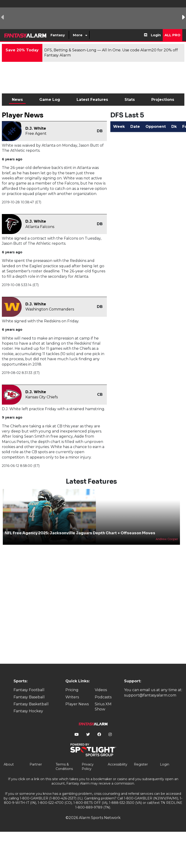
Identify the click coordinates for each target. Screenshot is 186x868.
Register (141, 764)
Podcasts (103, 697)
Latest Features (92, 100)
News (17, 100)
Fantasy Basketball (31, 704)
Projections (163, 100)
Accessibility (118, 764)
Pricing (72, 690)
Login (156, 35)
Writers (72, 697)
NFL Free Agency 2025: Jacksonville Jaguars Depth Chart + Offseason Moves (80, 533)
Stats (130, 100)
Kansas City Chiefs (42, 397)
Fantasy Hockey (28, 711)
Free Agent (36, 134)
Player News (77, 704)
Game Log (50, 100)
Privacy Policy (88, 767)
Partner (36, 764)
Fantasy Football (29, 690)
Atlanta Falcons (40, 227)
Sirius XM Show (103, 707)
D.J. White (36, 128)
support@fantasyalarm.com (150, 695)
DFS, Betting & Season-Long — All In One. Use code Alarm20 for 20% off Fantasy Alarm (111, 53)
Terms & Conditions (64, 767)
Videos (101, 690)
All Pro (172, 35)
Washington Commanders (50, 309)
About (9, 764)
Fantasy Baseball (29, 697)
